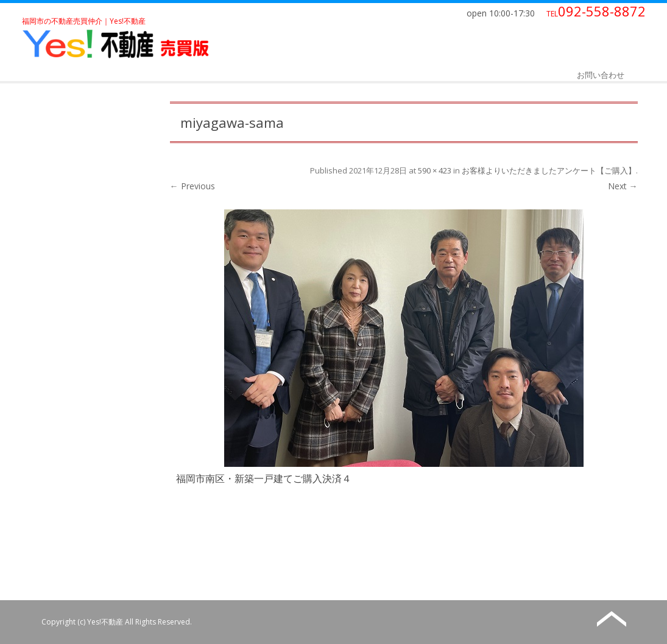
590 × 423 (435, 170)
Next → (623, 186)
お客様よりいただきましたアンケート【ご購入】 (549, 170)
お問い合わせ (601, 75)
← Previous (192, 186)
